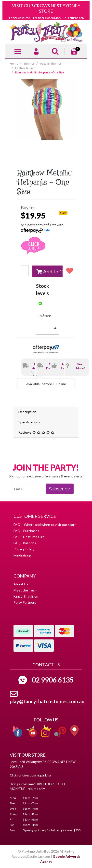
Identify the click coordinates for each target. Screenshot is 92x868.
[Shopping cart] (74, 51)
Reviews (37, 432)
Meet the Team (25, 590)
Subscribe (60, 489)
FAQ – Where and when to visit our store (45, 525)
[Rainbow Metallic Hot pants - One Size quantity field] (25, 271)
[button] (69, 271)
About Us (21, 584)
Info (47, 230)
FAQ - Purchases (26, 531)
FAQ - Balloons (25, 543)
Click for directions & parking (30, 775)
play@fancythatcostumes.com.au (47, 701)
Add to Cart (50, 271)
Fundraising (22, 555)
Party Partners (25, 602)
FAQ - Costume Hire (29, 537)
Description (27, 412)
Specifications (29, 422)
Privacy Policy (24, 549)
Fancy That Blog (26, 596)
